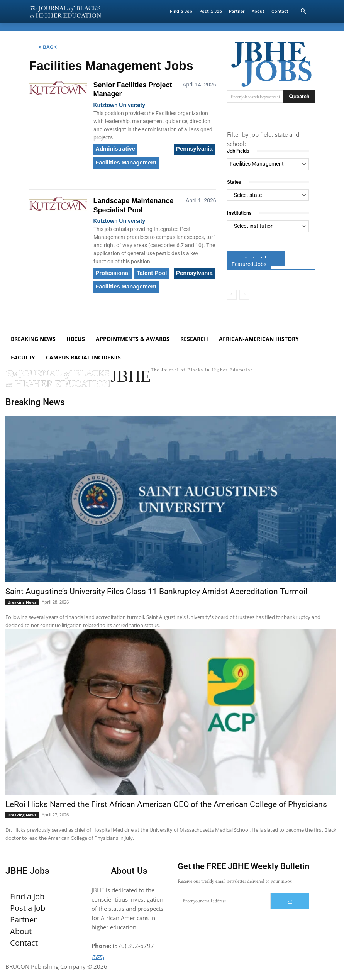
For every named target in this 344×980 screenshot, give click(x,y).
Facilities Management (124, 160)
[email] (224, 910)
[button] (303, 12)
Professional (112, 269)
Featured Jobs (249, 264)
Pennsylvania (196, 148)
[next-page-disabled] (244, 295)
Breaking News (22, 611)
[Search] (299, 97)
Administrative (114, 148)
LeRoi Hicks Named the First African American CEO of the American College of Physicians (166, 813)
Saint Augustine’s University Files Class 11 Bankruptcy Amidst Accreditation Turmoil (156, 600)
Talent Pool (148, 269)
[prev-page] (232, 295)
